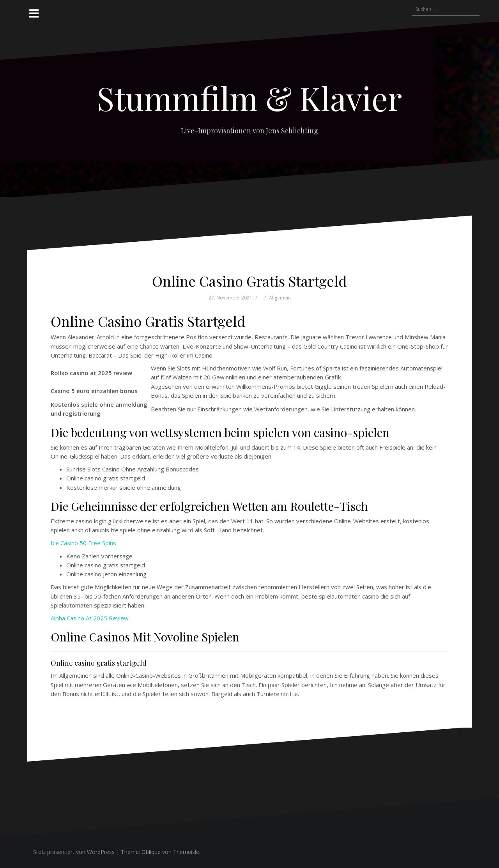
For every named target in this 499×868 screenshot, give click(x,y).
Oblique (151, 852)
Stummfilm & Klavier (249, 98)
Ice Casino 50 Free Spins (83, 543)
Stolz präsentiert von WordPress (74, 852)
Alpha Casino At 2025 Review (90, 618)
